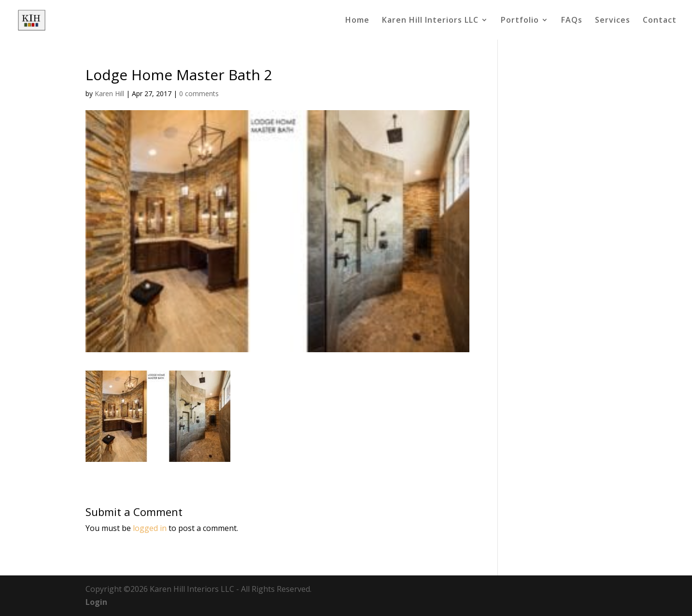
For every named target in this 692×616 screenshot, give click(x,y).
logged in (150, 528)
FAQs (572, 21)
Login (96, 602)
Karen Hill (109, 93)
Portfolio (520, 21)
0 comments (199, 93)
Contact (660, 21)
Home (357, 21)
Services (613, 21)
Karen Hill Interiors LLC (430, 21)
